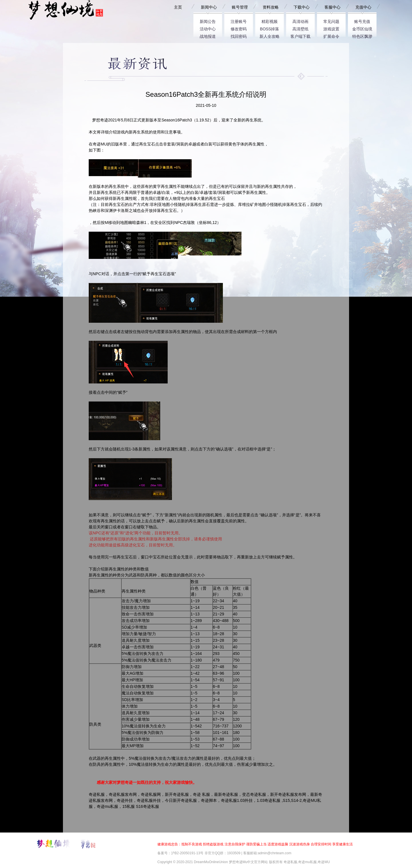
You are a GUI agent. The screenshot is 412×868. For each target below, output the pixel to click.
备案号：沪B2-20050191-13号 (180, 853)
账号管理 (240, 7)
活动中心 (208, 28)
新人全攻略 (270, 35)
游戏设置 (331, 28)
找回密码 (239, 35)
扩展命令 (331, 35)
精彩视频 (270, 20)
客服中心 (332, 7)
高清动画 (300, 20)
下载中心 (302, 7)
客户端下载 (300, 35)
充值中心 (363, 7)
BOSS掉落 (270, 28)
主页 (178, 7)
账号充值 (362, 20)
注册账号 (239, 20)
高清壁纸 (300, 28)
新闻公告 (208, 20)
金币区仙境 (362, 28)
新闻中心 (209, 7)
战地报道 (208, 35)
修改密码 (239, 28)
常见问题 (331, 20)
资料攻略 (271, 7)
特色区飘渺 (362, 35)
